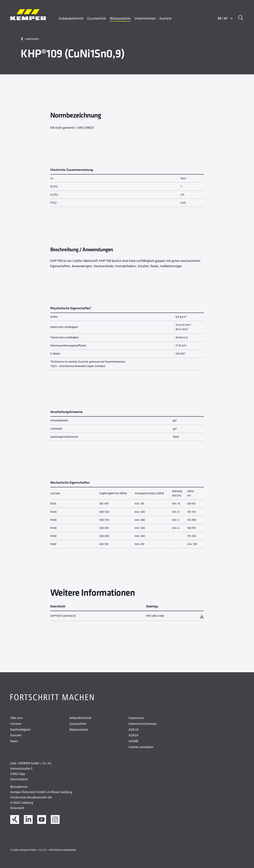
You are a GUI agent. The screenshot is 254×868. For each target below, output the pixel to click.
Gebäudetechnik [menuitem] (71, 18)
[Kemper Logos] (28, 15)
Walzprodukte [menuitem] (120, 18)
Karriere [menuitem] (166, 18)
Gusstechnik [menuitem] (97, 18)
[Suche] (241, 18)
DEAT (225, 18)
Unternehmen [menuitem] (145, 18)
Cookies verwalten (141, 747)
